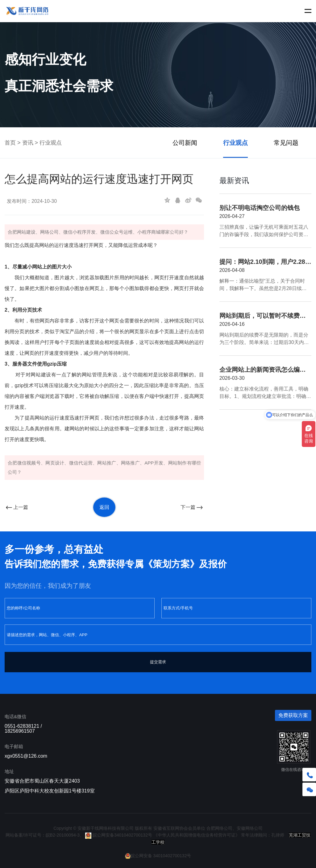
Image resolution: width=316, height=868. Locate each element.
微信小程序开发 (79, 232)
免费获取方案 (293, 715)
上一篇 (16, 507)
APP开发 (154, 463)
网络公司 (49, 232)
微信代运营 (81, 463)
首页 (10, 143)
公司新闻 (185, 143)
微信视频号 (29, 463)
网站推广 (107, 463)
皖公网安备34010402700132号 (119, 835)
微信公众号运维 (116, 232)
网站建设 (26, 232)
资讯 (28, 143)
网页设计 (55, 463)
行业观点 (51, 143)
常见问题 (286, 143)
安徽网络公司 (250, 828)
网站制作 (178, 463)
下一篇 (192, 507)
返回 (104, 507)
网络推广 (130, 463)
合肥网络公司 (219, 828)
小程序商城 (149, 232)
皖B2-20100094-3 (63, 835)
